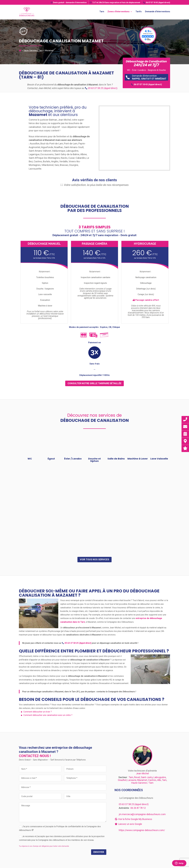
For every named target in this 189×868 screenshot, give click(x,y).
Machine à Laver (138, 459)
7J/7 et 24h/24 (115, 3)
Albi (159, 780)
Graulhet (122, 780)
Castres (152, 780)
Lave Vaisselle (159, 459)
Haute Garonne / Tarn (33, 50)
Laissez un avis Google (128, 824)
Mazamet (142, 780)
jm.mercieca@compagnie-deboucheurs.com (142, 814)
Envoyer (99, 852)
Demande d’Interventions (158, 11)
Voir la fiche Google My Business (133, 819)
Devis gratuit (69, 3)
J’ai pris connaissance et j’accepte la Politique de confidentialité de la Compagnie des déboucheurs (60, 828)
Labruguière (160, 777)
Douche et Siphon (94, 460)
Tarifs (139, 11)
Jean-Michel (142, 773)
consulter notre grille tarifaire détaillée (94, 383)
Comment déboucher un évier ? (38, 712)
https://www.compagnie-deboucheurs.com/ (142, 830)
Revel (137, 777)
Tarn (102, 11)
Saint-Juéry (147, 777)
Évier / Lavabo (73, 459)
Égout (51, 459)
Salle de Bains (116, 459)
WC (30, 459)
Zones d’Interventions (119, 11)
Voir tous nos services (94, 559)
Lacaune (132, 780)
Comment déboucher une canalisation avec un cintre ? (48, 715)
